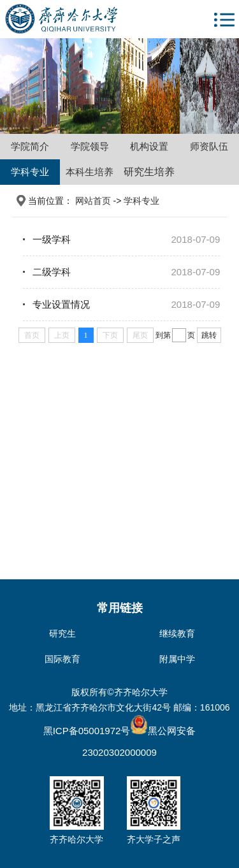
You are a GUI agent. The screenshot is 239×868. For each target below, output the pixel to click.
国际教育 (62, 659)
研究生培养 (149, 172)
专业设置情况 (61, 304)
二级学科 (52, 272)
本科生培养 (90, 172)
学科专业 (30, 172)
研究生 (62, 633)
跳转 (209, 335)
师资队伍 (209, 146)
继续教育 (177, 633)
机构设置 (149, 146)
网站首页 (93, 201)
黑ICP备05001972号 (87, 731)
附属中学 (177, 659)
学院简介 (30, 146)
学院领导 (90, 146)
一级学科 (52, 239)
